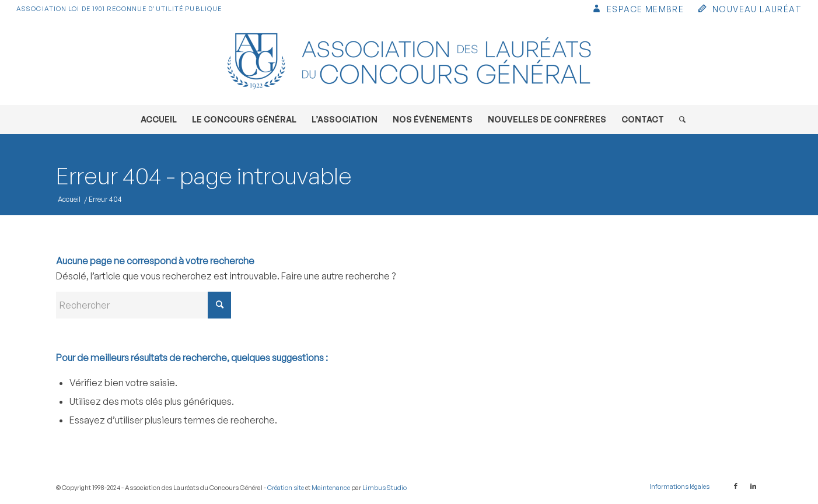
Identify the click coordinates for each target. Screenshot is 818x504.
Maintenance (331, 488)
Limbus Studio (384, 488)
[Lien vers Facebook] (736, 486)
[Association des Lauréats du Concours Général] (409, 61)
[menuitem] (637, 10)
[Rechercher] (679, 120)
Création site (286, 488)
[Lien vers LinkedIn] (753, 486)
